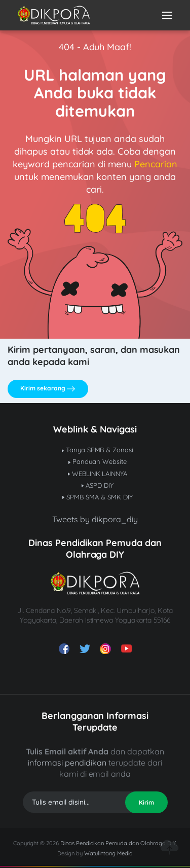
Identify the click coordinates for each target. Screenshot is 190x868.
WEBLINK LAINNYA (98, 474)
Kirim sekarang (48, 388)
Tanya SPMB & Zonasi (98, 450)
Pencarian (156, 164)
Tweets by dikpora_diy (95, 519)
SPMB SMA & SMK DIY (98, 497)
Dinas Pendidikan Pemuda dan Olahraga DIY (118, 843)
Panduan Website (98, 461)
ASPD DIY (98, 485)
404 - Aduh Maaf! (95, 47)
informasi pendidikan (67, 763)
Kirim (146, 802)
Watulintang (101, 853)
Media (125, 853)
